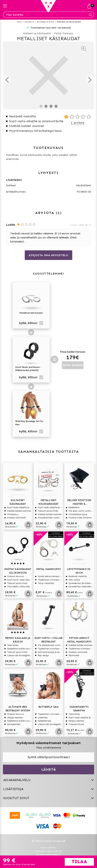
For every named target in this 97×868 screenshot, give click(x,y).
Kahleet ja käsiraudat (69, 22)
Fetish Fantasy (64, 33)
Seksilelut (29, 22)
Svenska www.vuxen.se (48, 851)
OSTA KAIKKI (73, 365)
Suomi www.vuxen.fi (48, 855)
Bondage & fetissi (46, 22)
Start (19, 22)
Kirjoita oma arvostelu (48, 255)
